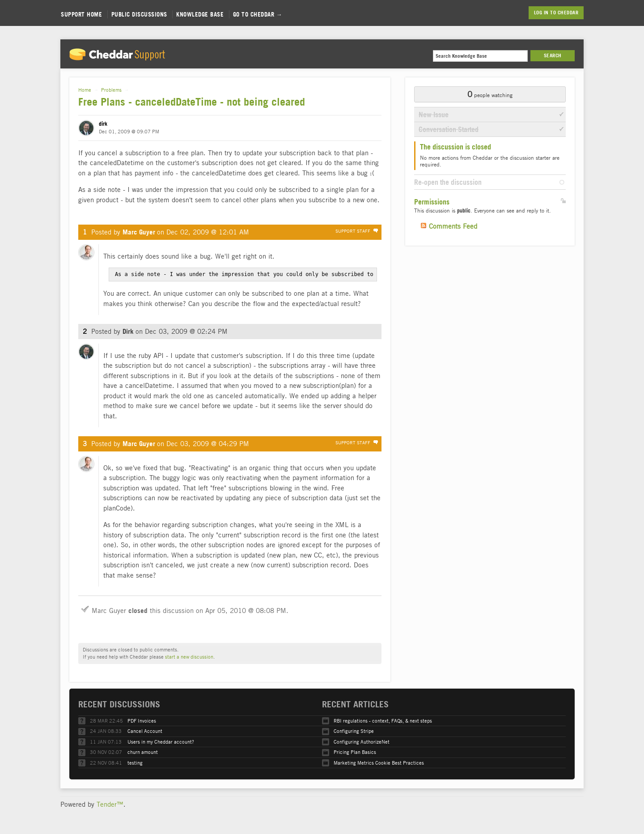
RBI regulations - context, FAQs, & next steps (383, 720)
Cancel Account (145, 730)
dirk (103, 124)
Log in (541, 13)
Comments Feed (453, 226)
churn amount (143, 751)
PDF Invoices (142, 720)
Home (85, 90)
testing (135, 762)
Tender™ (110, 804)
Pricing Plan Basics (355, 751)
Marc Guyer (139, 232)
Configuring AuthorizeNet (362, 741)
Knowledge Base (200, 14)
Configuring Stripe (354, 730)
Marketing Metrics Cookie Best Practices (379, 762)
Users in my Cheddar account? (161, 741)
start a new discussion (189, 656)
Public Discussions (139, 14)
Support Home (81, 14)
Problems (111, 90)
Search (553, 55)
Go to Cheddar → (258, 14)
